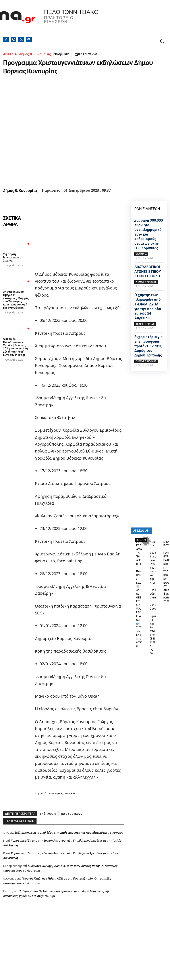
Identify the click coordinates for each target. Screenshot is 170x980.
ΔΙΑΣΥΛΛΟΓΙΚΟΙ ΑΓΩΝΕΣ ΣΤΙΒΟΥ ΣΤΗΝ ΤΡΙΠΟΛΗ (148, 272)
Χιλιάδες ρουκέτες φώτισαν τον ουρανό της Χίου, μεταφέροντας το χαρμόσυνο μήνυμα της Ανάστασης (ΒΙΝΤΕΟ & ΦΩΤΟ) (153, 598)
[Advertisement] (64, 940)
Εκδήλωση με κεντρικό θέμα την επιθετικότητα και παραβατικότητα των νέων (69, 832)
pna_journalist (67, 793)
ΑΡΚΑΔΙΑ (10, 54)
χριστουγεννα (86, 54)
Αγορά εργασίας (145, 324)
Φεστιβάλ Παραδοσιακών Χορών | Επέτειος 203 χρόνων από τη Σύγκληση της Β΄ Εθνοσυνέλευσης (15, 347)
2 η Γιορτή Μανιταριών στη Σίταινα (14, 257)
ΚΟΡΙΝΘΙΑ (141, 254)
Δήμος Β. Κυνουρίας (35, 54)
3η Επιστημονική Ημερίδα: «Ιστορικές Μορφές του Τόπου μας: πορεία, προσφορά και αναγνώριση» (16, 300)
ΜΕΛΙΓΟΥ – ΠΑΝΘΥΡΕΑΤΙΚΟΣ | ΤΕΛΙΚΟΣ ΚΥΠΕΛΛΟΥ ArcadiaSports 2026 (166, 572)
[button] (162, 41)
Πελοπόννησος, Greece (127, 21)
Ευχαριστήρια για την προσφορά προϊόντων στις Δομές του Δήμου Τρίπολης (148, 346)
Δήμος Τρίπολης (146, 282)
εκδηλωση (61, 54)
